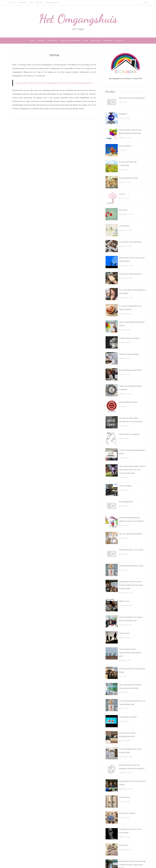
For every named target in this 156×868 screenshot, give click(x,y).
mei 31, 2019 (123, 692)
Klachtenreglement (52, 2)
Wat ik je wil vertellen (127, 813)
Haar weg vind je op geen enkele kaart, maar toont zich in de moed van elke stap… (132, 470)
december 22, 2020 (126, 214)
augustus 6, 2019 (125, 660)
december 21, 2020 (126, 230)
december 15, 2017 (125, 850)
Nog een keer (124, 797)
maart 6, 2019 (124, 721)
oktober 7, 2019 (124, 637)
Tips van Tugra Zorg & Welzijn (130, 534)
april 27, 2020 (124, 506)
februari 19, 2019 (125, 741)
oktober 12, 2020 (125, 358)
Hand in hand (124, 633)
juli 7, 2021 (123, 150)
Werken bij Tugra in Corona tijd (131, 550)
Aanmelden (22, 2)
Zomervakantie (125, 146)
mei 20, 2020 (124, 438)
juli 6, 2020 (123, 406)
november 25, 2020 (126, 266)
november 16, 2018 (126, 757)
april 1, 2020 (123, 570)
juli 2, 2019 (123, 676)
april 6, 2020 (123, 554)
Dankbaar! (123, 114)
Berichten (40, 2)
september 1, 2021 (125, 138)
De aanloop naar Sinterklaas (130, 242)
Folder (31, 2)
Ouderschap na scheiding (129, 338)
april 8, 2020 (124, 538)
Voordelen (52, 41)
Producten (96, 41)
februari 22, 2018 (125, 837)
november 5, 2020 (125, 314)
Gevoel (122, 194)
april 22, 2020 (124, 525)
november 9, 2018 (125, 773)
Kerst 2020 (123, 210)
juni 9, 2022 (123, 102)
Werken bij (108, 41)
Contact (119, 41)
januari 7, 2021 (124, 198)
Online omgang (125, 486)
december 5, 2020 (125, 246)
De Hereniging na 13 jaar (129, 178)
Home (33, 41)
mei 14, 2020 (124, 458)
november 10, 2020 (126, 298)
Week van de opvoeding (129, 354)
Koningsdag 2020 (126, 502)
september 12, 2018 (126, 789)
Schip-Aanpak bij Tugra (128, 402)
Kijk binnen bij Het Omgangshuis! (132, 98)
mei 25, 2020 (124, 426)
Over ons (12, 2)
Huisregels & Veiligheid (70, 41)
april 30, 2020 (124, 490)
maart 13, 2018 (124, 802)
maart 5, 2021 (124, 170)
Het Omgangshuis (78, 19)
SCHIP (86, 41)
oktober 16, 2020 (125, 342)
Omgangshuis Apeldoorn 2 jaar (131, 566)
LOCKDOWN (124, 226)
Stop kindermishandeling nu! (130, 274)
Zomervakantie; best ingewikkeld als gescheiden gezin (130, 653)
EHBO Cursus (124, 601)
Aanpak (41, 41)
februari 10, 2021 (125, 182)
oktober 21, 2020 (125, 330)
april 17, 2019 (123, 709)
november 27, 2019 (126, 605)
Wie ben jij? (123, 845)
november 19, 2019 (125, 625)
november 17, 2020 (126, 278)
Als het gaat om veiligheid (129, 434)
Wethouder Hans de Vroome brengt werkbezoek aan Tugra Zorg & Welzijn (131, 585)
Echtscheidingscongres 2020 (130, 370)
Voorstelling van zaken (128, 717)
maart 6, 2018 (124, 817)
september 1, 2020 (125, 394)
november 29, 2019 (126, 593)
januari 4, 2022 (124, 118)
